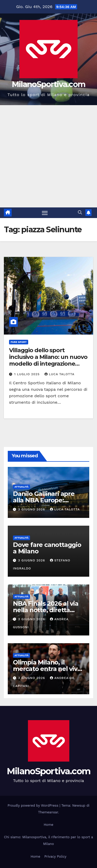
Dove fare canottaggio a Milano (47, 548)
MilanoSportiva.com (48, 84)
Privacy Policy (55, 856)
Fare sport (19, 342)
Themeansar (48, 812)
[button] (80, 212)
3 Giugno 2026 (32, 509)
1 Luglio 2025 (28, 374)
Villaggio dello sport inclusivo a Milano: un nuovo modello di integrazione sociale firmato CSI (48, 360)
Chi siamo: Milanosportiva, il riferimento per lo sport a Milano (48, 840)
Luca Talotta (59, 374)
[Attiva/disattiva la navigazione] (45, 213)
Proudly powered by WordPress (33, 805)
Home (48, 825)
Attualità (21, 487)
